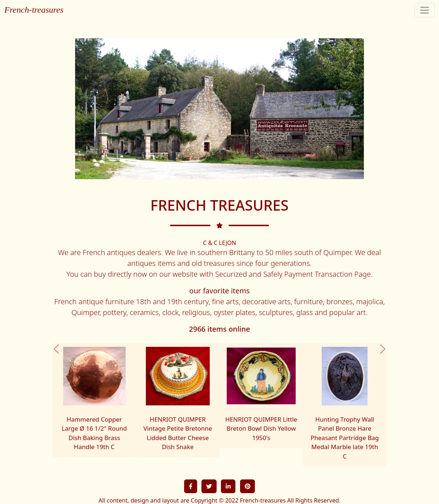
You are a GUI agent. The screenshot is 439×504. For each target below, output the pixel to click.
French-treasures (34, 10)
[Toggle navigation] (425, 10)
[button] (56, 405)
